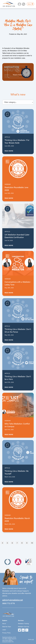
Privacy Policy (6, 633)
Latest (4, 630)
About (4, 623)
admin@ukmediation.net (13, 600)
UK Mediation (9, 4)
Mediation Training (23, 623)
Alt (33, 639)
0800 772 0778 (8, 603)
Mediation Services (24, 627)
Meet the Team (7, 627)
